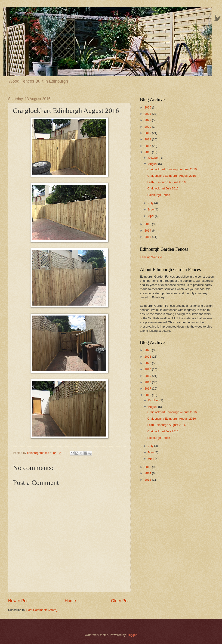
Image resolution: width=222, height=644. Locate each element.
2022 (148, 120)
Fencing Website (151, 257)
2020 (148, 127)
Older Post (121, 601)
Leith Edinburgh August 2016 (166, 182)
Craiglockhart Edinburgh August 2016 (172, 169)
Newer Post (19, 601)
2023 (148, 114)
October (154, 158)
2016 (148, 152)
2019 (148, 133)
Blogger (132, 635)
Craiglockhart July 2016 (163, 188)
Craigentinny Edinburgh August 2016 (172, 176)
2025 (148, 107)
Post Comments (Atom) (42, 610)
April (151, 216)
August (153, 164)
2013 (148, 237)
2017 (148, 146)
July (151, 203)
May (151, 209)
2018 (148, 139)
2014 (148, 231)
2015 (148, 224)
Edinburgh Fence (159, 195)
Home (70, 601)
